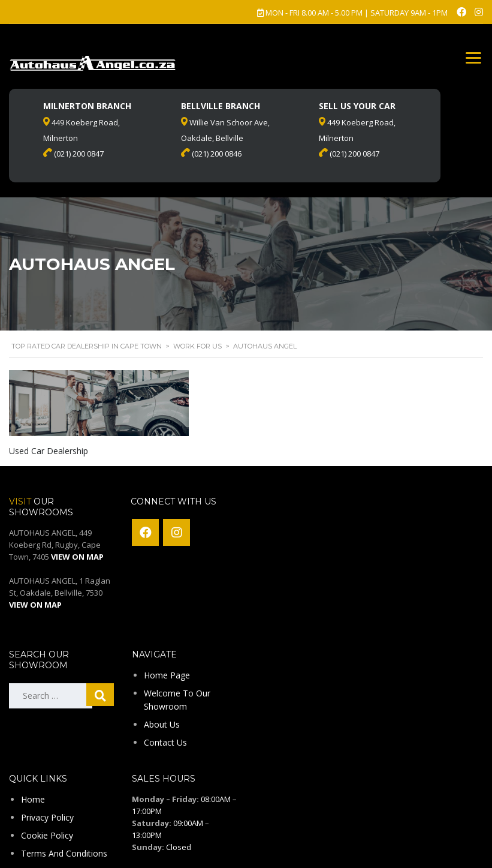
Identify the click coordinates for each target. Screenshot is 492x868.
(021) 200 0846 (211, 154)
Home (33, 799)
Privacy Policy (47, 817)
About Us (162, 724)
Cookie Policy (47, 835)
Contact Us (165, 742)
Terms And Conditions (64, 853)
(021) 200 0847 (349, 154)
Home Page (167, 675)
